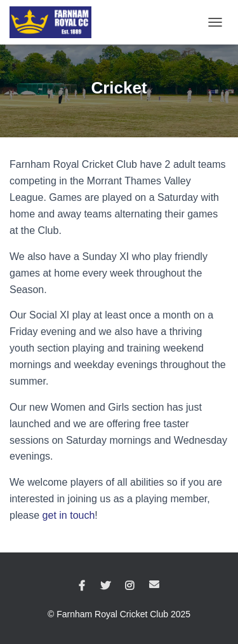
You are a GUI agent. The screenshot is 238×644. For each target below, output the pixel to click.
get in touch (69, 515)
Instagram (129, 586)
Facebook (82, 586)
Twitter (105, 586)
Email (154, 584)
